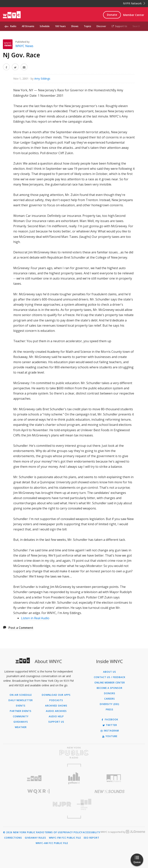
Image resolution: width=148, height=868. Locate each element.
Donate (112, 15)
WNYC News (24, 46)
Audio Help (56, 717)
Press (110, 710)
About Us (110, 672)
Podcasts (56, 700)
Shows (75, 26)
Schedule (45, 26)
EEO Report (92, 838)
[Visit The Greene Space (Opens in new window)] (110, 804)
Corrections (13, 838)
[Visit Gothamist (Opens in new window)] (74, 778)
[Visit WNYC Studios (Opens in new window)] (114, 778)
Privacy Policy (73, 832)
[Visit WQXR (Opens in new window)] (38, 791)
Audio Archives (56, 711)
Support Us (119, 26)
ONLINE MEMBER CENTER (110, 683)
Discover (101, 26)
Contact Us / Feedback (110, 677)
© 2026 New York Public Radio (24, 832)
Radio (13, 26)
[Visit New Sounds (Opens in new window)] (110, 791)
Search (136, 26)
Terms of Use (53, 832)
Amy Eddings (42, 79)
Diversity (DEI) (110, 704)
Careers (110, 699)
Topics (87, 26)
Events (21, 706)
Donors (110, 693)
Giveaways (21, 722)
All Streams (28, 26)
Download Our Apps (56, 695)
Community (21, 717)
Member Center (134, 15)
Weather (21, 727)
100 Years (60, 26)
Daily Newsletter (21, 700)
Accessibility (92, 832)
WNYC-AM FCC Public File (52, 843)
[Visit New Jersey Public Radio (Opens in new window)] (38, 804)
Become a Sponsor (110, 688)
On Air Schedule (21, 695)
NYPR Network (134, 3)
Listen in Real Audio (35, 618)
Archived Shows (56, 706)
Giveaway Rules (35, 838)
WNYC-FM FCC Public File (65, 838)
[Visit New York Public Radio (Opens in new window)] (74, 753)
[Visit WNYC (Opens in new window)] (34, 778)
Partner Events (21, 711)
